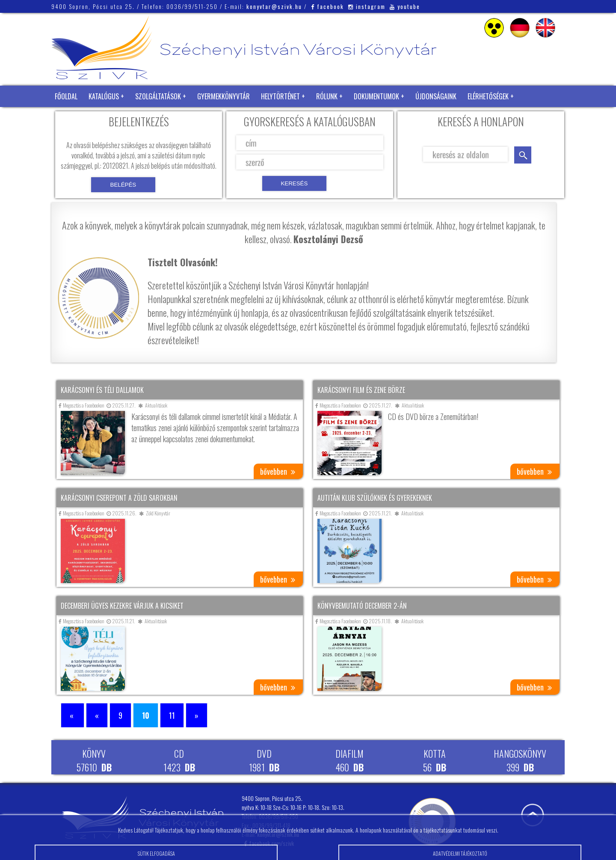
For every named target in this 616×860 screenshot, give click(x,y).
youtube (405, 6)
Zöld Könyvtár (77, 118)
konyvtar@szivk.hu (274, 6)
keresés (523, 155)
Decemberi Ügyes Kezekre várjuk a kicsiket (122, 606)
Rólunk (327, 96)
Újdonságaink (436, 96)
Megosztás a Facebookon (81, 405)
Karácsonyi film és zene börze (361, 390)
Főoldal (66, 96)
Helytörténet (280, 96)
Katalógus (104, 96)
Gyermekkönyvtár (224, 96)
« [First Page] (73, 715)
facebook (327, 6)
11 (172, 715)
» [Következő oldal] (197, 715)
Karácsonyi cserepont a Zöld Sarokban (119, 498)
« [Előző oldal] (97, 715)
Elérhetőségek (488, 96)
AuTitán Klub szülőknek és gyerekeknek (375, 498)
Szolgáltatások (158, 96)
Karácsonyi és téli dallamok (102, 390)
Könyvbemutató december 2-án (362, 606)
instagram (367, 6)
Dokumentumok (376, 96)
